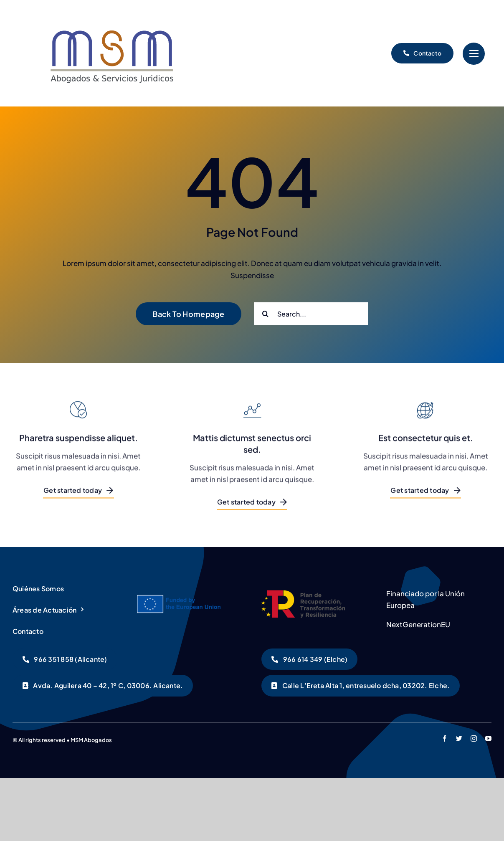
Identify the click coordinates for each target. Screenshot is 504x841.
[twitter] (459, 738)
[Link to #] (474, 54)
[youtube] (488, 738)
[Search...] (311, 314)
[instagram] (474, 738)
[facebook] (444, 738)
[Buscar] (265, 314)
